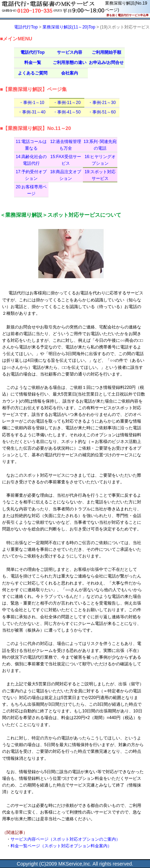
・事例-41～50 (67, 112)
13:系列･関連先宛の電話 (100, 145)
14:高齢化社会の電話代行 (31, 160)
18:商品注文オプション (66, 175)
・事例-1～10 (32, 103)
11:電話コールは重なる (31, 145)
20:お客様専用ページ (31, 190)
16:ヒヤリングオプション (100, 160)
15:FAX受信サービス (66, 160)
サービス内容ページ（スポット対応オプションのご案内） (65, 839)
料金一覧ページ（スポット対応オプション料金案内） (61, 846)
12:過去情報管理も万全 (66, 145)
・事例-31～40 (32, 112)
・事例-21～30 (102, 103)
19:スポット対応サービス (100, 175)
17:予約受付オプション (31, 175)
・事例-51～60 (102, 112)
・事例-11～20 (67, 103)
